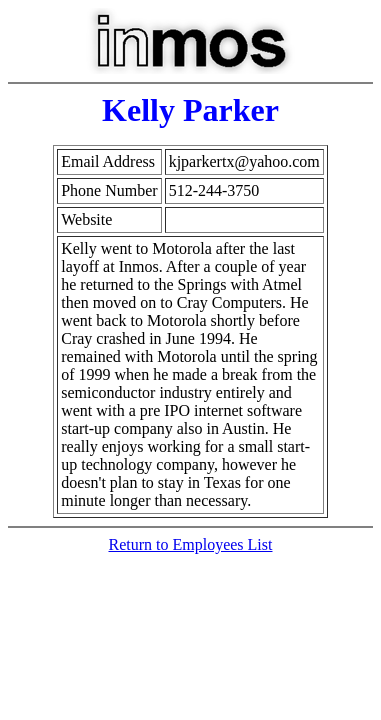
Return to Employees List (191, 544)
